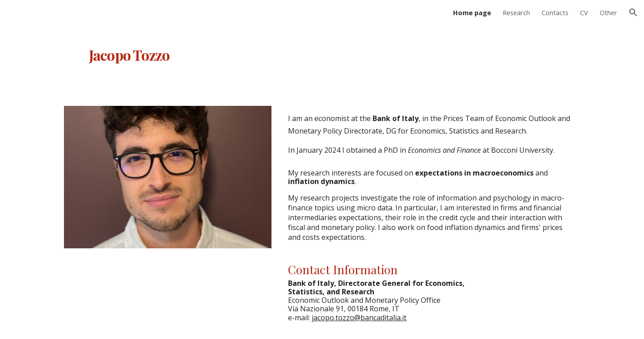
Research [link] (516, 13)
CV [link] (584, 13)
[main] (234, 51)
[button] (633, 13)
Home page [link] (472, 13)
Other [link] (608, 13)
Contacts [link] (555, 13)
